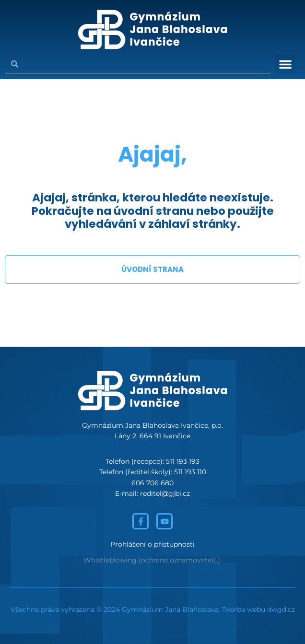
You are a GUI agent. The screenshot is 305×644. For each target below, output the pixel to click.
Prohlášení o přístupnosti (152, 544)
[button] (285, 64)
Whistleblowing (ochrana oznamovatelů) (152, 560)
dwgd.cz (281, 609)
